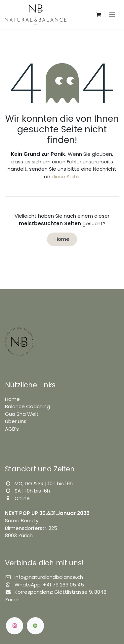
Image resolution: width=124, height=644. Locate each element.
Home (62, 239)
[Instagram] (15, 626)
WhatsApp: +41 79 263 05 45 (49, 585)
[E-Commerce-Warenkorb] (99, 15)
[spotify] (35, 626)
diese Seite (65, 176)
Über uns (16, 421)
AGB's (12, 429)
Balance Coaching (27, 406)
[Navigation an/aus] (112, 14)
